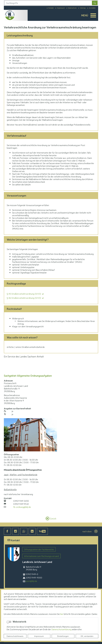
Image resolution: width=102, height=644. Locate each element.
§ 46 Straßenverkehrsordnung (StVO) (24, 298)
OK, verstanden (87, 636)
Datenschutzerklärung (62, 629)
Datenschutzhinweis (15, 636)
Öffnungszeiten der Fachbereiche (39, 549)
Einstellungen (63, 636)
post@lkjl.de (31, 581)
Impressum (39, 636)
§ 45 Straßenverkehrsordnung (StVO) (24, 294)
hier (62, 614)
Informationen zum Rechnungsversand (41, 556)
